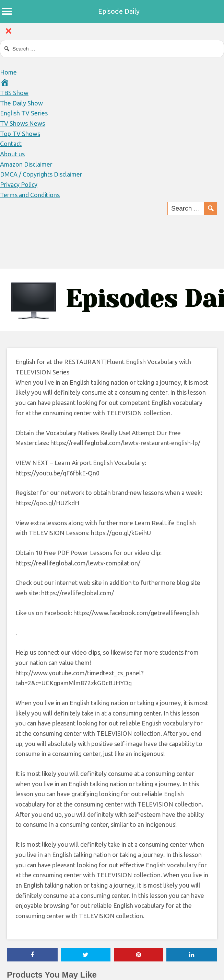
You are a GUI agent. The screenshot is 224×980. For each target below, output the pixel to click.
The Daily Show (21, 103)
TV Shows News (22, 123)
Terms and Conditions (30, 195)
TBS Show (14, 93)
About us (12, 154)
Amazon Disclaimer (26, 164)
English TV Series (24, 113)
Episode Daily (119, 11)
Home (8, 72)
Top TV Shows (20, 134)
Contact (11, 144)
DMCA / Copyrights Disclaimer (41, 174)
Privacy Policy (19, 184)
